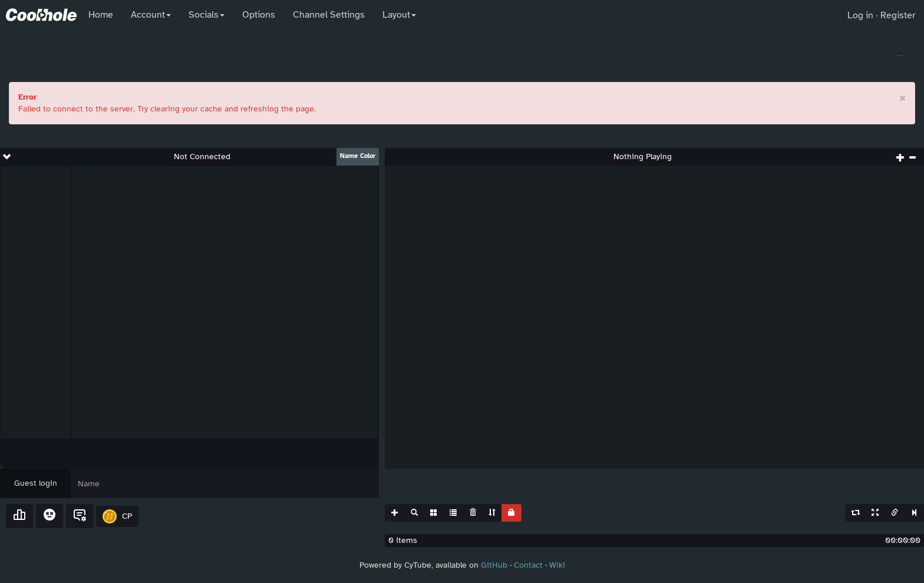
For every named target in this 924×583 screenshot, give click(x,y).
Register (898, 15)
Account (151, 15)
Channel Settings (329, 15)
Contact (528, 565)
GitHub (494, 565)
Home (101, 15)
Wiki (557, 565)
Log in (860, 15)
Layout (399, 15)
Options (259, 15)
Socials (207, 15)
